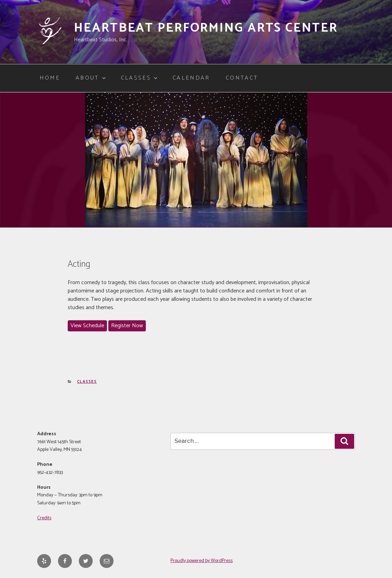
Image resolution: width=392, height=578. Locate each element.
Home (50, 78)
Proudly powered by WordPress (202, 561)
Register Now (127, 326)
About (91, 78)
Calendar (191, 78)
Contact (242, 78)
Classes (140, 78)
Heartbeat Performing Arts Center (206, 28)
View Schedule (87, 326)
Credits (44, 518)
